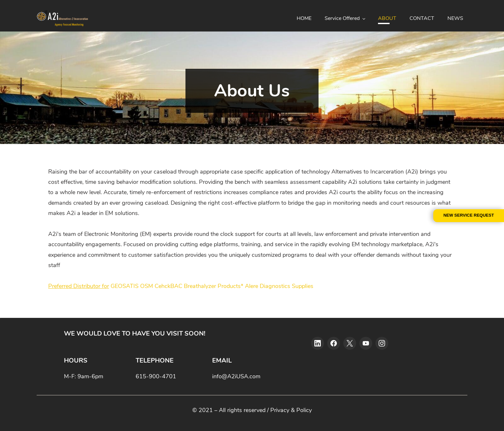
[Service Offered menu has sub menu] (346, 18)
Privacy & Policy (291, 410)
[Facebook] (334, 343)
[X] (350, 343)
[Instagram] (382, 343)
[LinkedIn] (318, 343)
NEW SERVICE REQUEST (468, 215)
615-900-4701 (156, 376)
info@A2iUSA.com (236, 376)
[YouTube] (366, 343)
